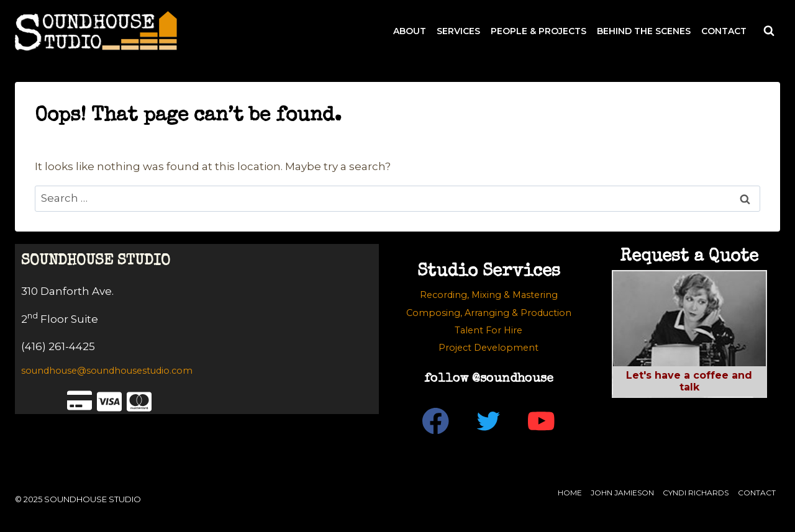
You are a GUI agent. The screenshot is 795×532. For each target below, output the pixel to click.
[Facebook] (436, 421)
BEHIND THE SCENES (644, 31)
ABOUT (410, 31)
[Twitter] (488, 421)
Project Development (488, 348)
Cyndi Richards (696, 493)
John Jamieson (622, 493)
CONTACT (724, 31)
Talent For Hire (488, 330)
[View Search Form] (769, 31)
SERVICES (458, 31)
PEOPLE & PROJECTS (538, 31)
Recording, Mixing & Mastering (489, 295)
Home (570, 493)
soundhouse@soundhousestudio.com (107, 371)
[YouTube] (541, 421)
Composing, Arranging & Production (489, 313)
